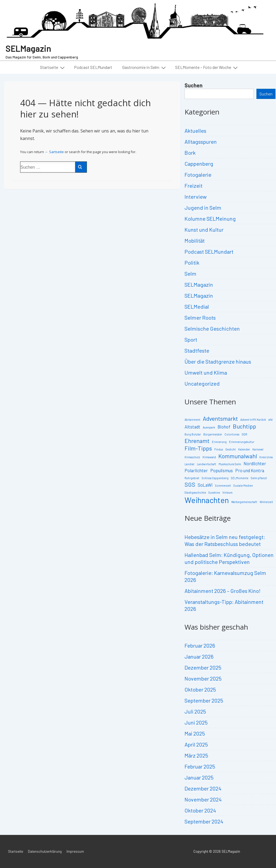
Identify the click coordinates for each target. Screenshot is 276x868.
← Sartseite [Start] (54, 152)
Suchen (194, 85)
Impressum (75, 851)
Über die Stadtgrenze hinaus (218, 361)
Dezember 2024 (203, 788)
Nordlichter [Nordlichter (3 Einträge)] (255, 463)
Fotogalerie (198, 175)
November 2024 (203, 799)
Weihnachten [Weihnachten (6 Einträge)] (207, 500)
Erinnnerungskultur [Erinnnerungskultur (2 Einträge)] (242, 442)
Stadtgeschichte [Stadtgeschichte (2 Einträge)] (195, 492)
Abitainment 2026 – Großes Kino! (222, 591)
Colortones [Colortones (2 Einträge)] (232, 434)
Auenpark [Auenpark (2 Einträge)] (209, 427)
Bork (190, 153)
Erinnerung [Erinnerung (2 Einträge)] (219, 442)
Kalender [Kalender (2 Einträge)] (244, 449)
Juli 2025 (195, 711)
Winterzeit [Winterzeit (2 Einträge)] (266, 502)
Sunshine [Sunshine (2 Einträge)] (214, 492)
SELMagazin (28, 48)
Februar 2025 (200, 766)
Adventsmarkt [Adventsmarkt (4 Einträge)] (220, 418)
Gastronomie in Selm (145, 67)
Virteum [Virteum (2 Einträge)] (227, 492)
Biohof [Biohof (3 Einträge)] (224, 427)
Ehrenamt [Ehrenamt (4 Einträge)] (197, 441)
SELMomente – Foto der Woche (207, 67)
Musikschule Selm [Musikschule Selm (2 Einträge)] (230, 464)
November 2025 (203, 678)
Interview (196, 197)
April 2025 (196, 744)
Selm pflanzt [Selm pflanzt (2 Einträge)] (259, 478)
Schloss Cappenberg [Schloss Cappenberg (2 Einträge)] (215, 478)
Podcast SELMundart (93, 67)
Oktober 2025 (200, 689)
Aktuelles (195, 131)
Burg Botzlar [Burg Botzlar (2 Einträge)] (193, 434)
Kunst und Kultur (204, 230)
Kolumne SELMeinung (210, 219)
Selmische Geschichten (212, 328)
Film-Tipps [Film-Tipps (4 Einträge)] (198, 448)
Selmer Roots (200, 317)
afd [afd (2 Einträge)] (271, 420)
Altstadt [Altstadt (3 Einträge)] (192, 427)
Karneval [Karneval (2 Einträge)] (258, 449)
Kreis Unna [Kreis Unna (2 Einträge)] (266, 457)
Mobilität (195, 241)
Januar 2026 (199, 656)
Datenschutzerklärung (45, 851)
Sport (191, 339)
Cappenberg (199, 164)
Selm (190, 274)
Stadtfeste (197, 350)
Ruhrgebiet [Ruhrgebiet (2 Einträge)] (192, 478)
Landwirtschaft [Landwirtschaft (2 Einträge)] (207, 464)
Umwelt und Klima (206, 372)
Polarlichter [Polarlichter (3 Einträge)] (196, 470)
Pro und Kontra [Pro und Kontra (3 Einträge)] (250, 470)
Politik (192, 263)
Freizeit (194, 186)
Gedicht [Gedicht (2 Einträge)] (231, 449)
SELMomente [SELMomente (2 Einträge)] (240, 478)
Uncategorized (202, 383)
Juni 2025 (196, 722)
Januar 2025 (199, 777)
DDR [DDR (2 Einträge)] (244, 434)
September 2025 (204, 700)
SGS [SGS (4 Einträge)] (190, 484)
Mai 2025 (195, 733)
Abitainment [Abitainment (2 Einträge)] (192, 420)
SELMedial (197, 306)
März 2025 (196, 755)
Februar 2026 (200, 645)
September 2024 (204, 821)
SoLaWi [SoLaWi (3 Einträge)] (205, 485)
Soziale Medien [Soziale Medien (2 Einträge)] (243, 485)
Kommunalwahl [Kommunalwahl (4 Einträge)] (238, 456)
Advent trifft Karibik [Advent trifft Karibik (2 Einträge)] (253, 420)
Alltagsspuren (201, 142)
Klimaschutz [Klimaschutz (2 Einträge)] (192, 457)
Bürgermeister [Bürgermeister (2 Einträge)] (213, 434)
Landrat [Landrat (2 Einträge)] (189, 464)
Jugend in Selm (203, 208)
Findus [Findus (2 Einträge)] (219, 449)
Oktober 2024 (200, 810)
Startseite (53, 67)
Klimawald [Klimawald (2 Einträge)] (209, 457)
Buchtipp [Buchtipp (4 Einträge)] (244, 426)
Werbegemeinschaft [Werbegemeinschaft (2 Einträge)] (244, 502)
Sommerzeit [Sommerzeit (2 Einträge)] (223, 485)
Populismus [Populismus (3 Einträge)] (222, 470)
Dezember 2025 (203, 667)
